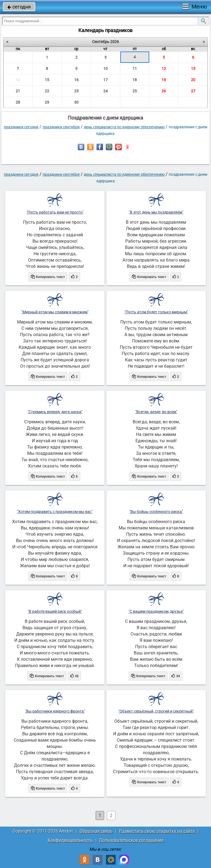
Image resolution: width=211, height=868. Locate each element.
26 (164, 91)
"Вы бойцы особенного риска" (156, 512)
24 (105, 91)
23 (76, 91)
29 (47, 102)
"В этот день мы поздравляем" (156, 212)
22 (47, 91)
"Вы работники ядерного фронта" (55, 711)
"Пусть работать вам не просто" (55, 212)
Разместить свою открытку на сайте (157, 831)
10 (105, 69)
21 (18, 91)
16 (76, 80)
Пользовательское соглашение (131, 840)
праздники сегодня (21, 127)
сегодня (19, 7)
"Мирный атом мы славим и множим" (55, 312)
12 (164, 69)
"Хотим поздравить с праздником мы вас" (55, 512)
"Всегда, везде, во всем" (156, 412)
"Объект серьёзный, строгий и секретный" (156, 711)
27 (193, 91)
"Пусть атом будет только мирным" (156, 312)
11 (135, 69)
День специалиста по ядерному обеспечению (124, 127)
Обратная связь (96, 831)
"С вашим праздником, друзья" (156, 611)
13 (193, 69)
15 (47, 80)
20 (193, 80)
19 (164, 80)
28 (18, 102)
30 (76, 102)
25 (135, 91)
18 (135, 80)
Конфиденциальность (70, 840)
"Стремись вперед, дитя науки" (55, 412)
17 (105, 80)
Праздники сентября (61, 127)
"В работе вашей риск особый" (55, 611)
